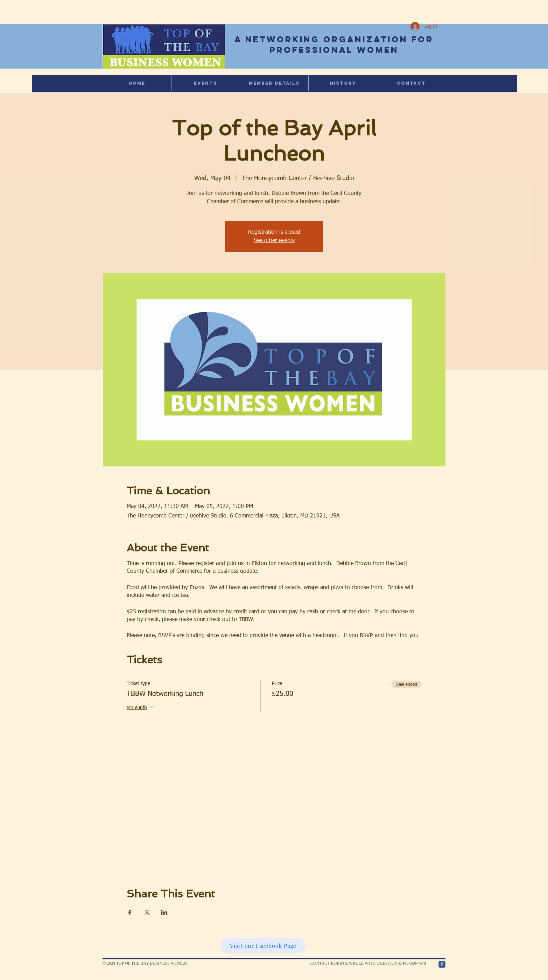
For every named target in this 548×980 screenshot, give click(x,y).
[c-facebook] (442, 964)
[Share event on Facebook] (130, 912)
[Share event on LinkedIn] (164, 912)
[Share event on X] (147, 912)
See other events (274, 241)
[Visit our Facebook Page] (263, 946)
